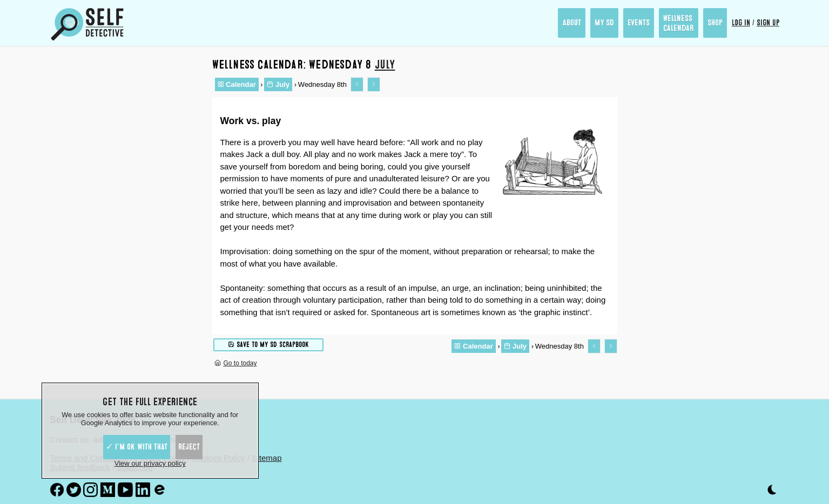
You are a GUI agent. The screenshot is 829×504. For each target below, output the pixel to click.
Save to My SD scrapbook (268, 344)
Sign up (768, 23)
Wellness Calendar (679, 23)
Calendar (237, 84)
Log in (741, 23)
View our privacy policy (150, 463)
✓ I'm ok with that (137, 447)
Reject (189, 447)
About (572, 23)
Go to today (236, 363)
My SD (604, 23)
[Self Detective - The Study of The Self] (87, 24)
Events (639, 23)
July (385, 64)
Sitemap (267, 458)
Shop (715, 23)
